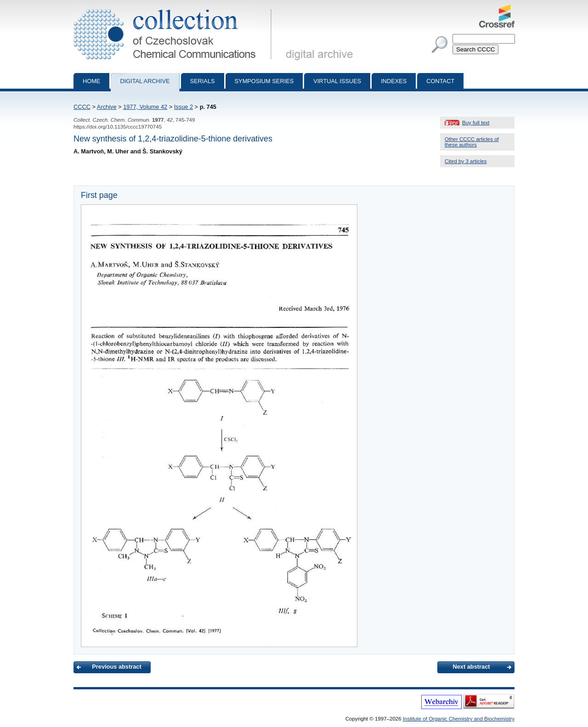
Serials (203, 81)
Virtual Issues (337, 81)
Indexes (394, 81)
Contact (440, 81)
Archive (107, 107)
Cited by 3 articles (466, 161)
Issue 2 (184, 107)
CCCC (82, 107)
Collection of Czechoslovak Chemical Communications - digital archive (174, 8)
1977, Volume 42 (145, 107)
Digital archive (145, 81)
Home (91, 81)
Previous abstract (116, 667)
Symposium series (264, 81)
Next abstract (471, 667)
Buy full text (476, 123)
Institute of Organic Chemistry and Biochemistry (459, 719)
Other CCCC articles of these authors (472, 142)
